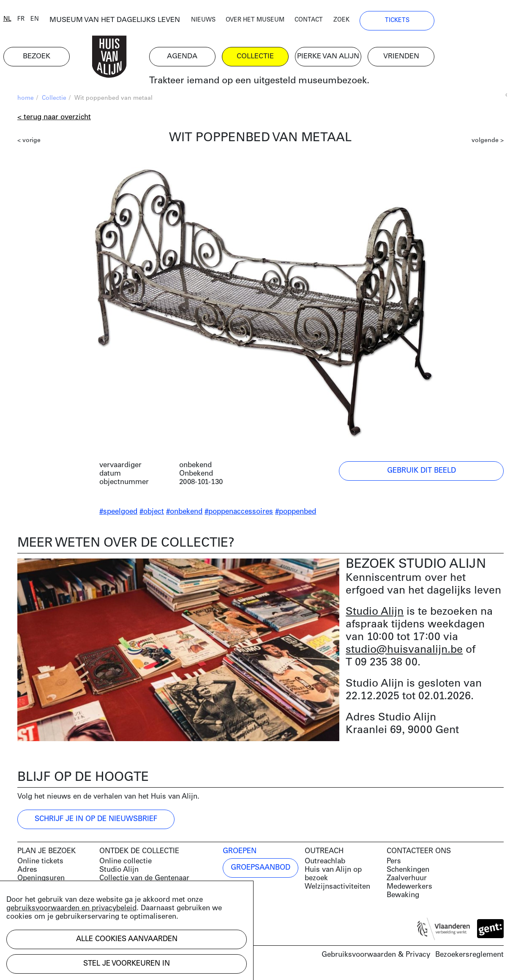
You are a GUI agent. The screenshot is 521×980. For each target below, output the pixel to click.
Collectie (54, 102)
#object (152, 515)
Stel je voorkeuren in (127, 964)
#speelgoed (118, 515)
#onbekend (184, 515)
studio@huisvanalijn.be (404, 653)
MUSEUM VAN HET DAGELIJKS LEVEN (138, 23)
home (26, 102)
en (49, 22)
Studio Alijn (375, 615)
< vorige (29, 144)
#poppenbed (296, 515)
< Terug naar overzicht (54, 121)
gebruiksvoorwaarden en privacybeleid (71, 908)
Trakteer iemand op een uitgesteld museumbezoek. (292, 84)
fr (35, 22)
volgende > (488, 144)
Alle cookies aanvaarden (127, 939)
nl (21, 22)
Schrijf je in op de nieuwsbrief (96, 822)
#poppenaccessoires (239, 515)
